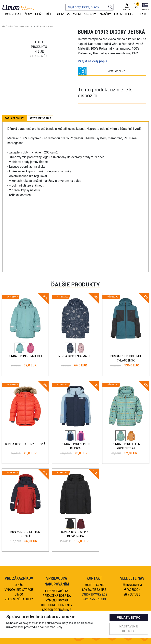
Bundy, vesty (24, 26)
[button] (145, 7)
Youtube (132, 594)
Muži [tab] (39, 14)
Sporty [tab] (90, 14)
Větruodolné (44, 26)
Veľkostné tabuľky (19, 599)
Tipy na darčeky (57, 591)
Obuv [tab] (60, 14)
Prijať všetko (129, 618)
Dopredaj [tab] (13, 14)
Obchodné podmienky (57, 605)
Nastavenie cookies (129, 629)
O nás (19, 585)
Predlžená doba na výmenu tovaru (57, 598)
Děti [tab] (49, 14)
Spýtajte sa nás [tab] (40, 118)
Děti (11, 26)
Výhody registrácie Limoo (19, 592)
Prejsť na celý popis (93, 61)
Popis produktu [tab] (15, 118)
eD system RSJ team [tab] (130, 14)
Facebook (132, 590)
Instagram (132, 585)
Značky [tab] (105, 14)
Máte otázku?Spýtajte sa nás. (94, 587)
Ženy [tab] (28, 14)
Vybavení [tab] (74, 14)
